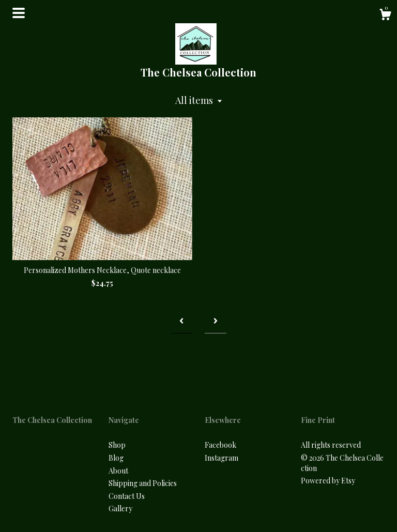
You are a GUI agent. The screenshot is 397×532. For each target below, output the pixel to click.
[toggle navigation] (19, 13)
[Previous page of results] (181, 321)
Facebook (220, 445)
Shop (117, 445)
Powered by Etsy (328, 481)
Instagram (222, 458)
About (118, 471)
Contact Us (127, 496)
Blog (116, 458)
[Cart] (385, 16)
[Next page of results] (216, 321)
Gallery (120, 508)
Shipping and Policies (143, 483)
